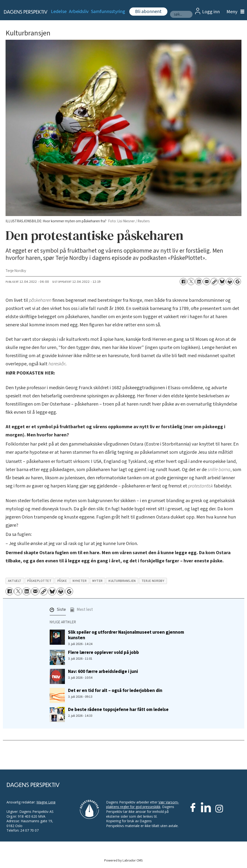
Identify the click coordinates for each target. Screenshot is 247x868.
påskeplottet (39, 581)
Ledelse (59, 12)
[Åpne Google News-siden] (237, 282)
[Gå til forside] (23, 12)
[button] (58, 611)
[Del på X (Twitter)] (191, 282)
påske (62, 581)
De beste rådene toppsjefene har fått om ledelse (118, 710)
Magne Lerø (46, 802)
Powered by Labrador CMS (123, 860)
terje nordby (153, 581)
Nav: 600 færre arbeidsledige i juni (103, 671)
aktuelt (15, 581)
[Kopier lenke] (214, 282)
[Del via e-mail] (206, 282)
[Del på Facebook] (183, 282)
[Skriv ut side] (230, 282)
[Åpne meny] (234, 12)
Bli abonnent (148, 12)
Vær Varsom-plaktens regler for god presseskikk (143, 805)
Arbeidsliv (79, 12)
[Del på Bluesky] (222, 282)
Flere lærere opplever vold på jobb (103, 652)
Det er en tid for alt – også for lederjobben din (115, 690)
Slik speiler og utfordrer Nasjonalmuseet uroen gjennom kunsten (126, 635)
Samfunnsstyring (108, 12)
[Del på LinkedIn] (199, 282)
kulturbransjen (122, 581)
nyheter (80, 581)
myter (98, 581)
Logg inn (211, 12)
